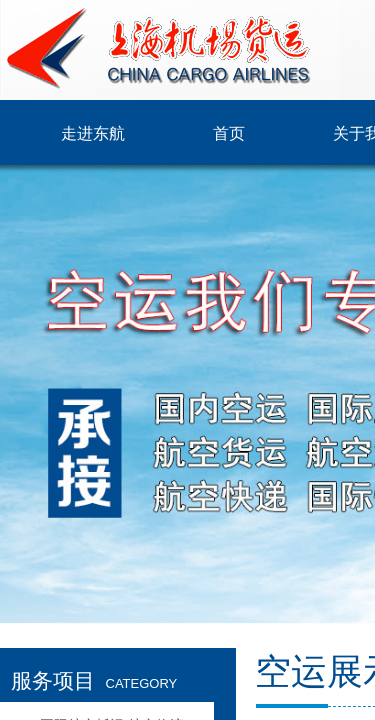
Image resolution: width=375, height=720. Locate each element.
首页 (229, 133)
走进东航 (93, 133)
